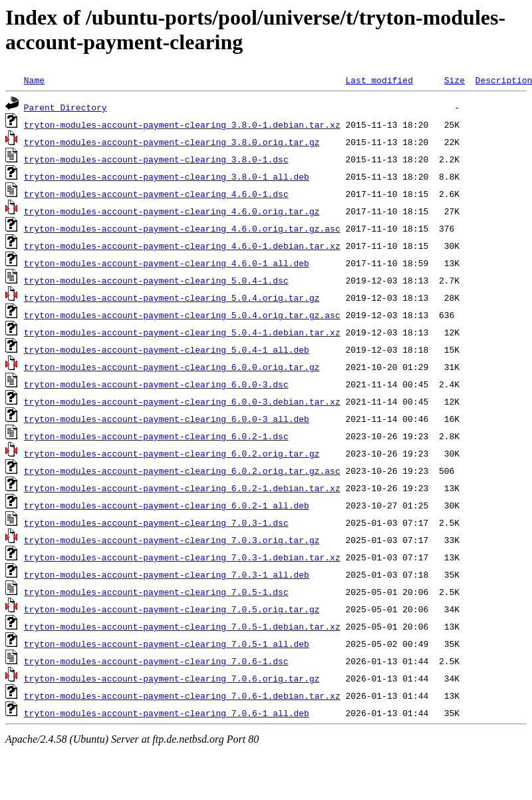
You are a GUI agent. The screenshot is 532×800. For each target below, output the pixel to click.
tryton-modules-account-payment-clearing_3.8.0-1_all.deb (167, 176)
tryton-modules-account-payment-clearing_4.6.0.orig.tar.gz (172, 211)
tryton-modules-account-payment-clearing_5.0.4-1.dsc (156, 280)
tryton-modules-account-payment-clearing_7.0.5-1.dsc (156, 592)
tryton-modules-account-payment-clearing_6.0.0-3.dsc (156, 384)
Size (455, 80)
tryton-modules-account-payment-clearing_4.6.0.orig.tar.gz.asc (182, 228)
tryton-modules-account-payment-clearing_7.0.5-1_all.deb (167, 644)
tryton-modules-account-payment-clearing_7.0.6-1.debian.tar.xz (182, 696)
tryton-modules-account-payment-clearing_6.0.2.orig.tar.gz (172, 453)
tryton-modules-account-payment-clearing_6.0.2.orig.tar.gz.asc (182, 471)
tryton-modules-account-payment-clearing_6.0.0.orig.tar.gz (172, 367)
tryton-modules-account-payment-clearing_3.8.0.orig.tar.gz (172, 142)
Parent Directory (66, 107)
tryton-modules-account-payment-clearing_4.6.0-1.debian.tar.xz (182, 246)
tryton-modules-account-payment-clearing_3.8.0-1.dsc (156, 159)
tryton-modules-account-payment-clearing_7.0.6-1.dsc (156, 661)
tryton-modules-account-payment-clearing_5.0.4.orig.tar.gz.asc (182, 315)
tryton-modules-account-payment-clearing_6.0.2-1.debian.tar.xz (182, 488)
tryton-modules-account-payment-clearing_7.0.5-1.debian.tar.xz (182, 626)
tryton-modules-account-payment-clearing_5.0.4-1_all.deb (167, 349)
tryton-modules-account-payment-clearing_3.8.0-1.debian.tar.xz (182, 124)
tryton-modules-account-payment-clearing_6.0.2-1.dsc (156, 436)
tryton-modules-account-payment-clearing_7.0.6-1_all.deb (167, 713)
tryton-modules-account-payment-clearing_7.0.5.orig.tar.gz (172, 609)
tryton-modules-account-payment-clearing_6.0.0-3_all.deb (167, 419)
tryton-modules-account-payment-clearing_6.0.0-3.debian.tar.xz (182, 401)
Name (34, 80)
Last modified (379, 80)
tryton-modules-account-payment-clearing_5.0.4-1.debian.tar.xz (182, 332)
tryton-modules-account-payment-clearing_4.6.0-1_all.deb (167, 263)
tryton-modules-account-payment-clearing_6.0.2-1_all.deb (167, 505)
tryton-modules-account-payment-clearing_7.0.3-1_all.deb (167, 574)
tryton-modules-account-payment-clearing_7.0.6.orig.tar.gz (172, 678)
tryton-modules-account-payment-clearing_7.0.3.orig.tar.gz (172, 540)
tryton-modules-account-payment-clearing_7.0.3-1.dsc (156, 522)
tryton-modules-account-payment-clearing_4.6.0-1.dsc (156, 194)
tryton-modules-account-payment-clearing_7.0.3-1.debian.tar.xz (182, 557)
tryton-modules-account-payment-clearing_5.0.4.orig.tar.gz (172, 298)
